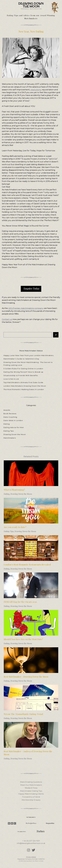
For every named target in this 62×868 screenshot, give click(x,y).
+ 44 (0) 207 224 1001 (31, 841)
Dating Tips (9, 431)
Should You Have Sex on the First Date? (23, 639)
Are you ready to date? (15, 527)
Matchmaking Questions (31, 782)
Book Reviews (10, 414)
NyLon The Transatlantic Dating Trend (23, 714)
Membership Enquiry (31, 800)
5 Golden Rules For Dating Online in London (23, 369)
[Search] (56, 335)
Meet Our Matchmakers (31, 785)
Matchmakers (10, 438)
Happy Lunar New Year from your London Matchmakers (29, 355)
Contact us (7, 319)
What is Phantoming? (14, 490)
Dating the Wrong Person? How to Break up (23, 372)
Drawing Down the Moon (15, 434)
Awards (7, 410)
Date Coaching (10, 417)
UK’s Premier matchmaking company (26, 308)
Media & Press (31, 788)
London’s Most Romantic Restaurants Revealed (27, 565)
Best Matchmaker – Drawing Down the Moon (26, 677)
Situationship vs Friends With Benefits (21, 375)
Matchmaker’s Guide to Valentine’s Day (22, 359)
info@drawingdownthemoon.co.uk (31, 843)
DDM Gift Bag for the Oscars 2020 (20, 602)
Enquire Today (32, 288)
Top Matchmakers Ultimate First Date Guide (23, 382)
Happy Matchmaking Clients (31, 794)
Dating (7, 424)
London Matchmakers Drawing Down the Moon (25, 386)
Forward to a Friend (31, 797)
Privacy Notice (31, 857)
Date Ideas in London (13, 420)
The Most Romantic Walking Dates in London (24, 389)
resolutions (36, 90)
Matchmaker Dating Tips (31, 791)
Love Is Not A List (11, 379)
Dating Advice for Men (14, 427)
